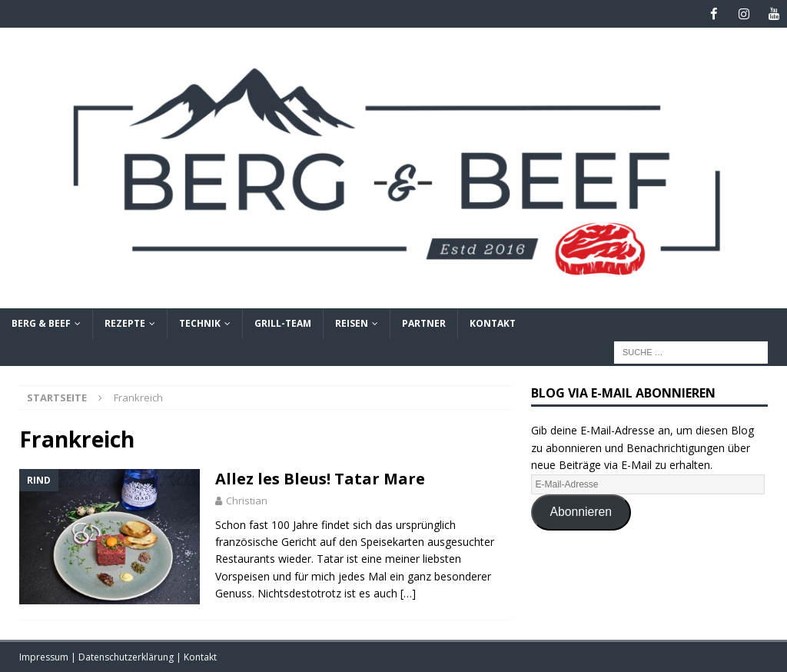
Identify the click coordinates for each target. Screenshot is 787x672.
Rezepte (125, 323)
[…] (408, 592)
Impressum (45, 657)
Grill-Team (283, 323)
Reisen (352, 323)
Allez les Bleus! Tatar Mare (320, 478)
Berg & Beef (41, 323)
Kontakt (493, 323)
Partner (424, 323)
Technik (200, 323)
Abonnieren (581, 511)
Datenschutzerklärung (127, 657)
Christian (247, 500)
